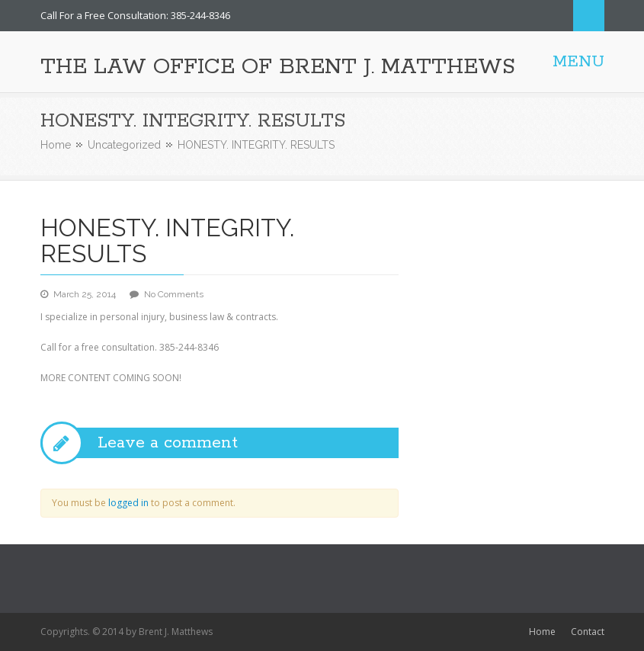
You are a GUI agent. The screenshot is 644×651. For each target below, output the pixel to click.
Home (56, 145)
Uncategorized (124, 145)
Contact (588, 632)
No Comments (174, 294)
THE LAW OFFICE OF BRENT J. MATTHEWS (278, 67)
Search (589, 16)
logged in (128, 503)
